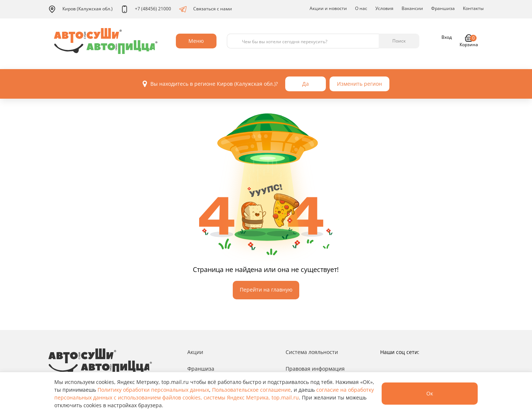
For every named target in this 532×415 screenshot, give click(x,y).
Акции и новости (328, 8)
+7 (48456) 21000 (146, 9)
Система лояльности (312, 352)
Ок (430, 393)
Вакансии (412, 8)
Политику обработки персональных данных (153, 390)
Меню (196, 41)
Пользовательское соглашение (251, 390)
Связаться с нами (206, 9)
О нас (361, 8)
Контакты (473, 8)
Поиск (399, 41)
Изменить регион (359, 84)
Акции (195, 352)
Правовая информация (315, 369)
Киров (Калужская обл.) (81, 9)
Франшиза (443, 8)
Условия (384, 8)
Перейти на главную (266, 290)
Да (306, 84)
